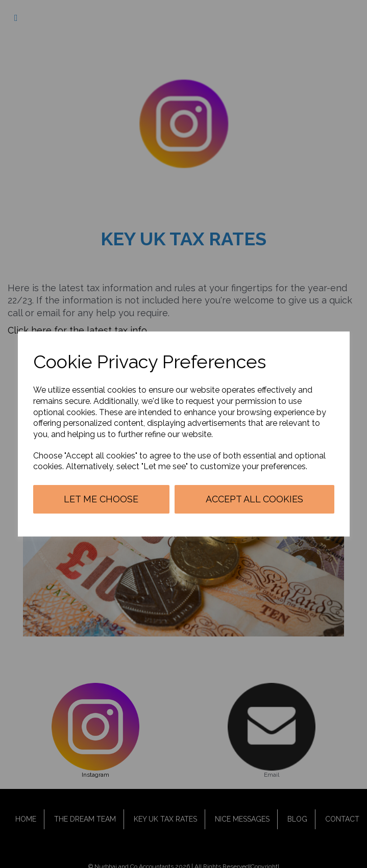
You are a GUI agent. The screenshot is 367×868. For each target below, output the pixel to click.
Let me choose (101, 499)
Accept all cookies (254, 499)
